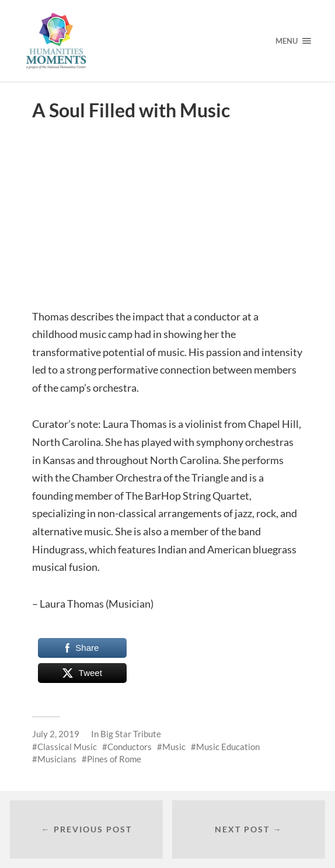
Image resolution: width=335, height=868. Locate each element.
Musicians (57, 759)
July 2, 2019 (56, 734)
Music (174, 747)
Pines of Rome (114, 759)
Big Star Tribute (131, 734)
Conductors (130, 747)
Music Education (228, 747)
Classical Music (67, 747)
